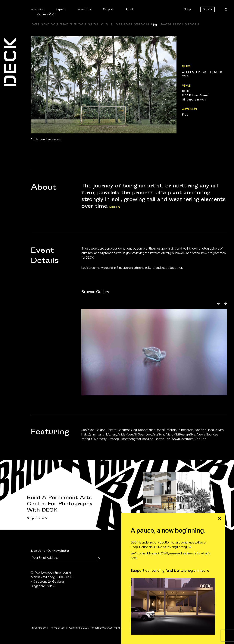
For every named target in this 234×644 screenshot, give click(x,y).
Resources (84, 9)
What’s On (37, 9)
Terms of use (57, 638)
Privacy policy (38, 638)
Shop (187, 9)
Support (108, 9)
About (129, 9)
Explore (61, 9)
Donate (208, 9)
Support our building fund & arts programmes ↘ (170, 570)
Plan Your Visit (46, 14)
